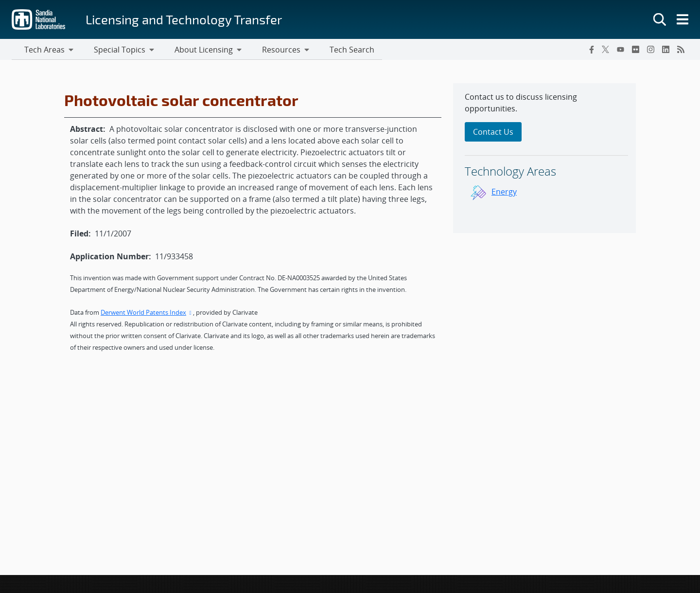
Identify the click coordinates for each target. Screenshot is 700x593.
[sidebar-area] (544, 160)
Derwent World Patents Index (147, 314)
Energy (504, 193)
